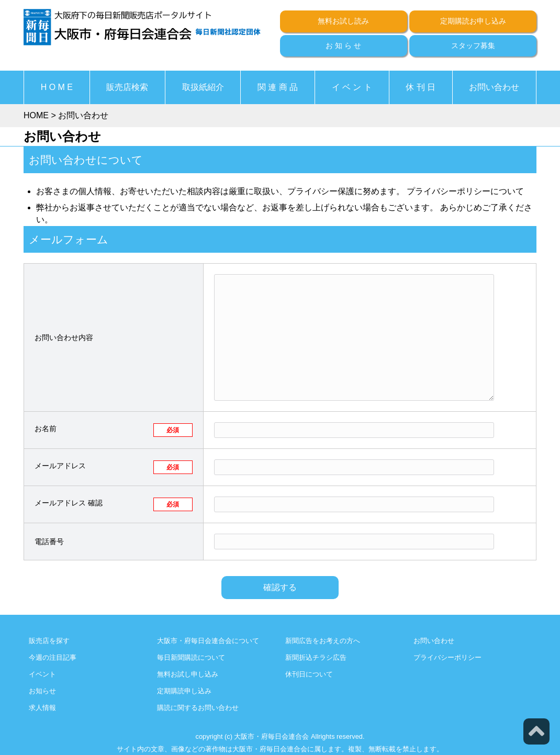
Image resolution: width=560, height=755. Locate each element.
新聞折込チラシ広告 (316, 657)
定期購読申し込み (184, 691)
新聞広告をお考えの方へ (323, 641)
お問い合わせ (494, 87)
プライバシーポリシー (447, 657)
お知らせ (42, 691)
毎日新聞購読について (191, 657)
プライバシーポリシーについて (465, 191)
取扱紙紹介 (203, 87)
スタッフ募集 (473, 46)
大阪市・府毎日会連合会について (208, 641)
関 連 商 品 (278, 87)
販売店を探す (49, 641)
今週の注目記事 (53, 657)
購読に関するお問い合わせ (198, 708)
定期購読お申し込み (473, 21)
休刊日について (309, 674)
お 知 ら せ (343, 46)
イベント (42, 674)
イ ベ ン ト (352, 87)
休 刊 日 (421, 87)
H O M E (57, 87)
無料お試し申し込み (188, 674)
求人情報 (42, 708)
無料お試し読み (343, 21)
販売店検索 (127, 87)
